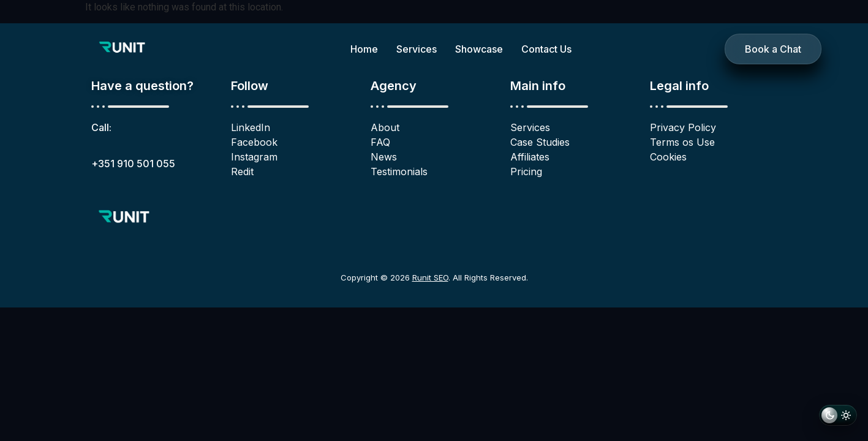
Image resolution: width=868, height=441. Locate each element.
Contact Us (546, 49)
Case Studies (540, 142)
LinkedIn (251, 127)
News (384, 157)
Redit (242, 171)
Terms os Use (682, 142)
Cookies (668, 157)
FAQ (380, 142)
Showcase (479, 49)
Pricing (526, 171)
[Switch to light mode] (838, 417)
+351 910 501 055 (133, 164)
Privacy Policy (683, 127)
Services (417, 49)
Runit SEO (430, 277)
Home (364, 49)
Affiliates (530, 157)
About (385, 127)
